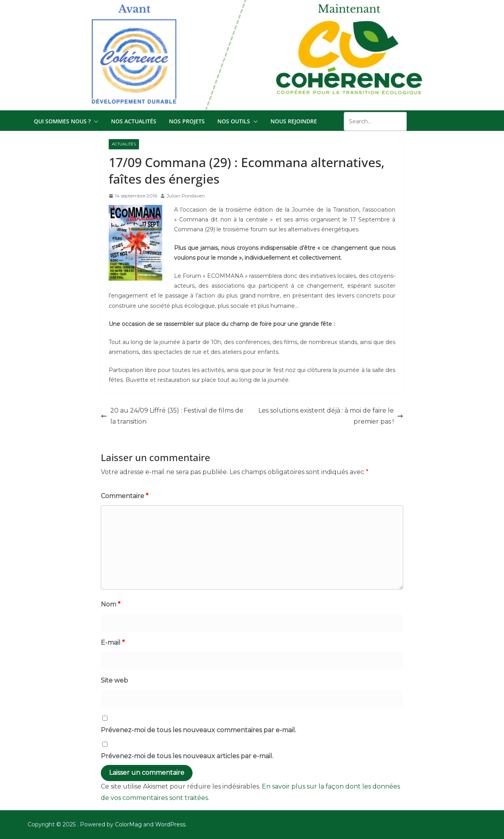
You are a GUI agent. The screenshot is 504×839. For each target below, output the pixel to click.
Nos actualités (134, 121)
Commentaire (125, 496)
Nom (111, 604)
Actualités (124, 144)
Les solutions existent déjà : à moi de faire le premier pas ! (331, 416)
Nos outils (234, 121)
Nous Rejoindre (294, 121)
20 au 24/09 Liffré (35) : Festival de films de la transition (172, 416)
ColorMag (128, 824)
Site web (114, 680)
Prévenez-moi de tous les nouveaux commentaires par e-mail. (198, 730)
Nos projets (187, 121)
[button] (94, 121)
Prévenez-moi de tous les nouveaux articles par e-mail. (187, 756)
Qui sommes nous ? (62, 121)
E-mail (113, 643)
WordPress (170, 824)
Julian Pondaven (186, 196)
